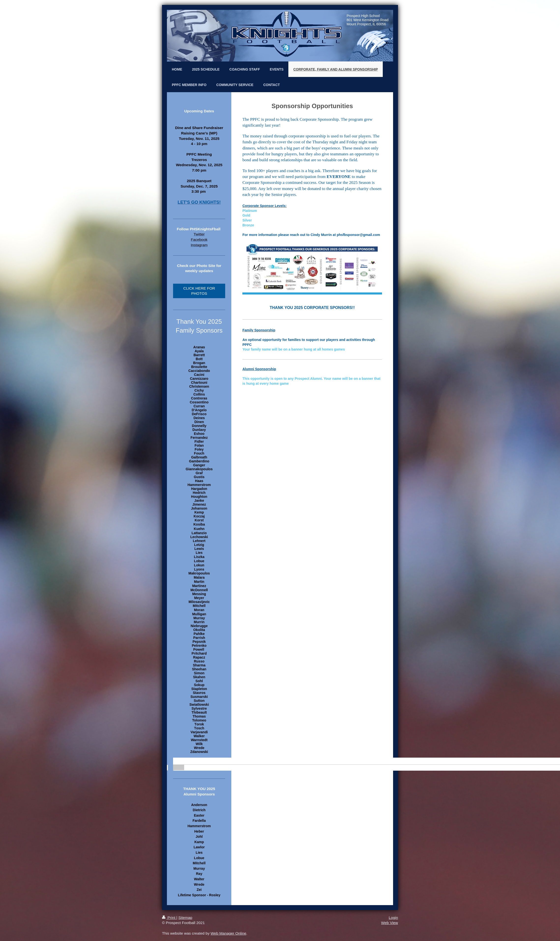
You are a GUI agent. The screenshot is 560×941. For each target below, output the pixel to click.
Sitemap (185, 918)
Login (393, 918)
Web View (390, 923)
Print (169, 918)
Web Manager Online (228, 933)
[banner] (199, 761)
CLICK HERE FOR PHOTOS (199, 291)
